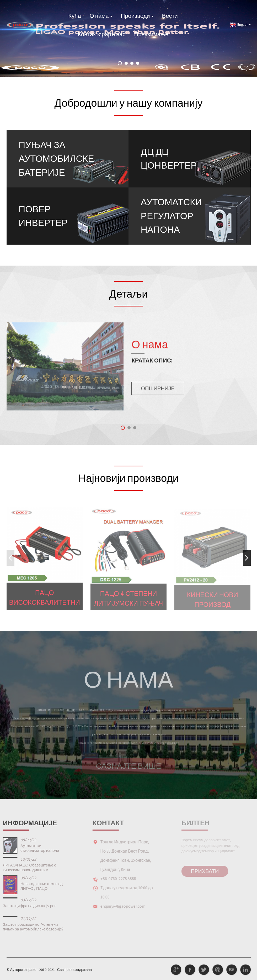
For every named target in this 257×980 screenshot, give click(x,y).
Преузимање (151, 34)
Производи (137, 16)
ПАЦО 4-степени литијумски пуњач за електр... (129, 604)
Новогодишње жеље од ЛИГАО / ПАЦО (33, 886)
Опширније (158, 393)
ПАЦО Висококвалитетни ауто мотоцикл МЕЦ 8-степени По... (45, 603)
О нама (101, 16)
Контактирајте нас (101, 34)
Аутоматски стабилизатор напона (32, 848)
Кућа (74, 16)
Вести (170, 16)
